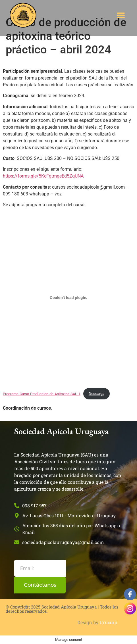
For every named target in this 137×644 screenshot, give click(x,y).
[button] (121, 15)
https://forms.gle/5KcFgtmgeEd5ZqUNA (43, 176)
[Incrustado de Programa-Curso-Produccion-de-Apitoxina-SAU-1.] (68, 298)
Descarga (96, 394)
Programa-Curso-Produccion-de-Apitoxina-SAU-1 (42, 394)
